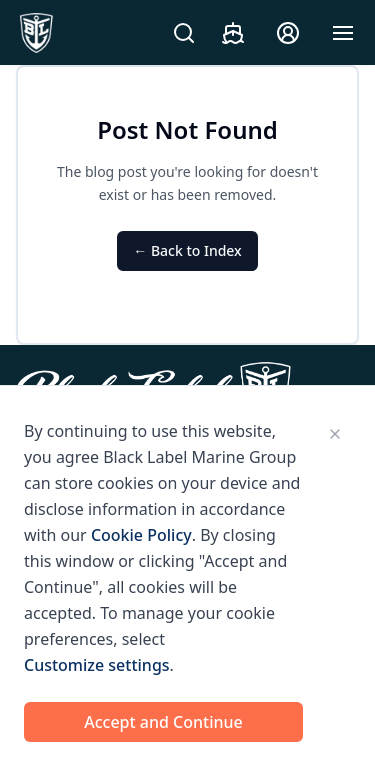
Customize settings (97, 665)
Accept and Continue (163, 722)
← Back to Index (187, 250)
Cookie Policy (141, 535)
